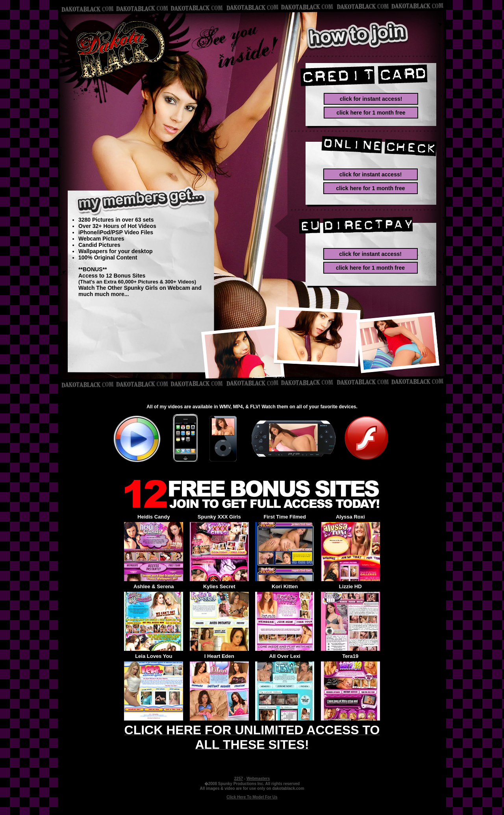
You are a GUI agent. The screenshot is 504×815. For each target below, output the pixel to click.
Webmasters (258, 779)
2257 (239, 779)
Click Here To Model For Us (252, 797)
